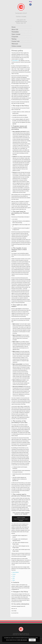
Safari (14, 578)
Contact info (16, 41)
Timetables (15, 32)
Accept (32, 640)
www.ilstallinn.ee (16, 61)
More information (24, 640)
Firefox (14, 576)
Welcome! (15, 44)
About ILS (15, 30)
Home (14, 27)
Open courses (16, 34)
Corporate (15, 37)
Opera (14, 580)
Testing (14, 39)
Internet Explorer (16, 572)
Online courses (16, 46)
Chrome (14, 574)
